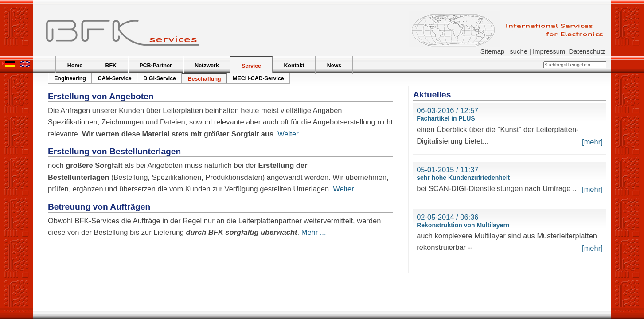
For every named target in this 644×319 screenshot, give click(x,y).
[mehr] (592, 142)
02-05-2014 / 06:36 (447, 217)
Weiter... (291, 134)
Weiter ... (347, 189)
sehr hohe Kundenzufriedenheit (463, 178)
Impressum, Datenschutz (569, 51)
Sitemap (492, 51)
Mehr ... (314, 232)
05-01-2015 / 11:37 (447, 170)
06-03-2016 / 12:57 (447, 110)
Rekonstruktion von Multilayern (463, 225)
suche (519, 51)
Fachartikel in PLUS (446, 118)
